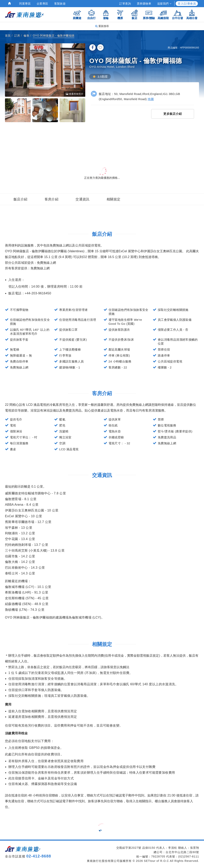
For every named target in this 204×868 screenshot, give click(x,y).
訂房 (17, 36)
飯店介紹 (21, 199)
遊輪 (106, 14)
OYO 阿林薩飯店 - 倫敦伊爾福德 (54, 36)
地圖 (151, 99)
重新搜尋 (102, 26)
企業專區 (42, 4)
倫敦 (26, 36)
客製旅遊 (60, 4)
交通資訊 (82, 199)
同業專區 (25, 4)
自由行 (91, 14)
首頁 (8, 36)
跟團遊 (77, 14)
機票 (120, 14)
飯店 (134, 14)
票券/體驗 (149, 14)
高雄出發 (192, 14)
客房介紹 (52, 199)
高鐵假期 (163, 14)
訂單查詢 (125, 4)
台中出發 (178, 14)
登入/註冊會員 (187, 4)
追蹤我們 (164, 4)
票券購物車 (144, 4)
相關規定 (114, 199)
